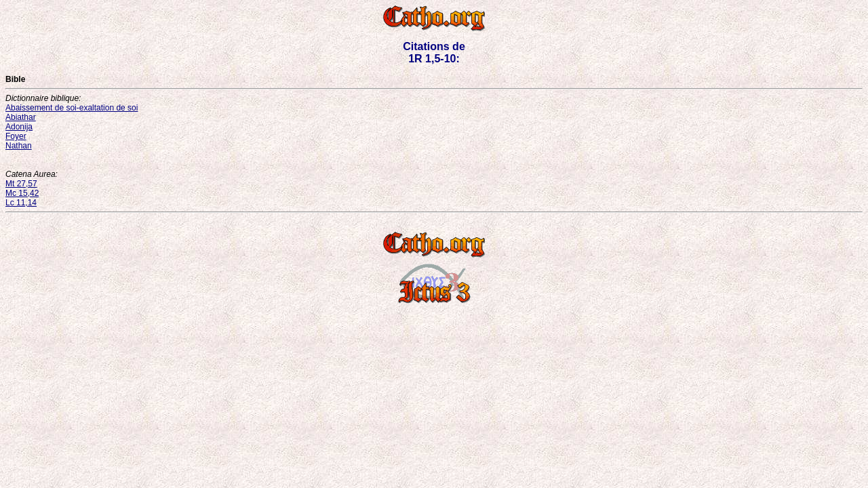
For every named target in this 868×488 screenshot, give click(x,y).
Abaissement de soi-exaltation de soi (72, 108)
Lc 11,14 (21, 203)
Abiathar (21, 117)
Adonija (19, 127)
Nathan (19, 146)
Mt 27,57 (21, 184)
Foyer (16, 136)
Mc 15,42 (22, 193)
